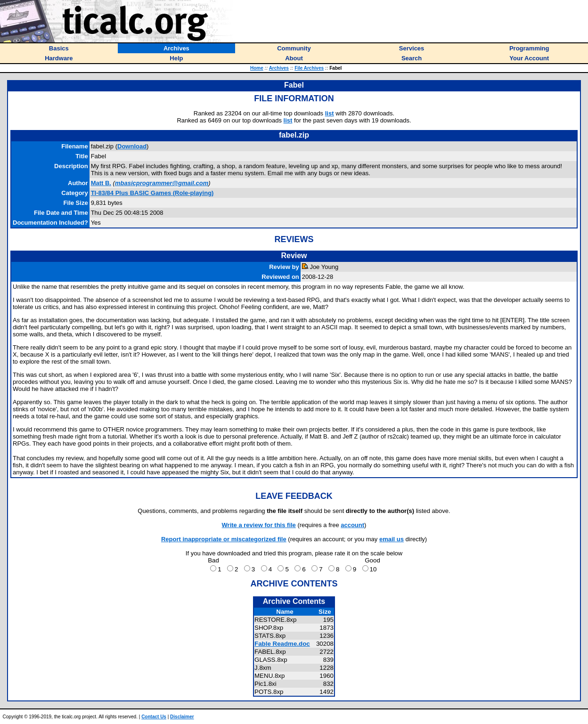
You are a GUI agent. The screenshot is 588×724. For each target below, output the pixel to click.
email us (392, 539)
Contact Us (154, 717)
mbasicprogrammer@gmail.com (162, 183)
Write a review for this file (259, 525)
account (352, 525)
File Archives (309, 68)
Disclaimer (182, 717)
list (330, 113)
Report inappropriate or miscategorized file (224, 539)
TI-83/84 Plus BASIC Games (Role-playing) (152, 193)
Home (257, 68)
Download (132, 146)
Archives (279, 68)
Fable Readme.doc (282, 644)
